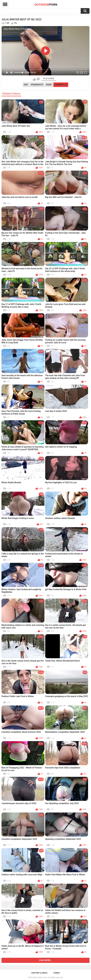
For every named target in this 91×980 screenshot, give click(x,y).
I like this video (34, 79)
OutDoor (46, 4)
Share (49, 85)
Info (26, 85)
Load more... (46, 960)
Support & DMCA (39, 973)
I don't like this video (38, 79)
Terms (57, 973)
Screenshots (37, 85)
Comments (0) (61, 85)
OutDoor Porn (42, 977)
